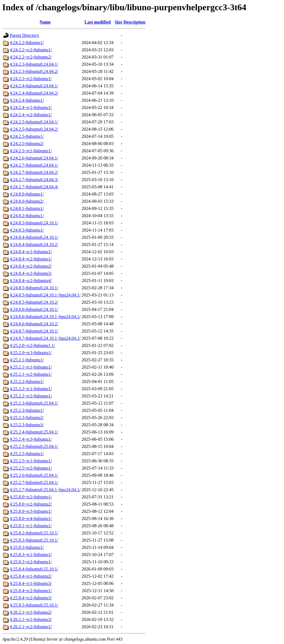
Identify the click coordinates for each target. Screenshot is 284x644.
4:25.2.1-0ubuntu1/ (27, 360)
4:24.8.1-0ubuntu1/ (27, 208)
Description (134, 22)
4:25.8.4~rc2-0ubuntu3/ (31, 598)
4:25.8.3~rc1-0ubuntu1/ (31, 555)
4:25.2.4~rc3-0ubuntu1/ (31, 439)
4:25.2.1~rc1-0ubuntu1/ (31, 367)
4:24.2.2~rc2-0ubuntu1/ (31, 50)
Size (118, 22)
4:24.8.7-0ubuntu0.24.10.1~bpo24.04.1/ (45, 338)
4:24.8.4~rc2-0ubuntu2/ (31, 266)
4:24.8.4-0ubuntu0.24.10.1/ (34, 237)
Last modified (98, 22)
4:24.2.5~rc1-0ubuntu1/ (31, 151)
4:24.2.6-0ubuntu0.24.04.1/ (34, 158)
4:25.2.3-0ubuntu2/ (27, 418)
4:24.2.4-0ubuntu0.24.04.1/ (34, 86)
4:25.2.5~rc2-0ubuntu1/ (31, 468)
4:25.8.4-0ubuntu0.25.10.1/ (34, 569)
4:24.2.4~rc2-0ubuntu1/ (31, 115)
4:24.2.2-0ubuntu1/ (27, 43)
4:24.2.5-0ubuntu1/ (27, 136)
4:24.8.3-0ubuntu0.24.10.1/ (34, 223)
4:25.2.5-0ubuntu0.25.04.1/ (34, 446)
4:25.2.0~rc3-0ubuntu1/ (31, 353)
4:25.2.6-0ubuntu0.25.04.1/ (34, 475)
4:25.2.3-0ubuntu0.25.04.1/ (34, 403)
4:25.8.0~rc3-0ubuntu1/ (31, 511)
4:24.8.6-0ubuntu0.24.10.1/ (34, 309)
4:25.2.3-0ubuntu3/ (27, 425)
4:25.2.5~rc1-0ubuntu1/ (31, 461)
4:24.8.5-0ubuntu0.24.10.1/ (34, 288)
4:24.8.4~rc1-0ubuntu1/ (31, 252)
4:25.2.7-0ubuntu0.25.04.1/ (34, 482)
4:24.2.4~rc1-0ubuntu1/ (31, 107)
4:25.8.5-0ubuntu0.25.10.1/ (34, 605)
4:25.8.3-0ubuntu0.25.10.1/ (34, 540)
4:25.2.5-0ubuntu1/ (27, 454)
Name (45, 22)
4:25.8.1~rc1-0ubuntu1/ (31, 526)
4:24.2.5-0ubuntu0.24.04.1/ (34, 122)
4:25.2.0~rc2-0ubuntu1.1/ (32, 345)
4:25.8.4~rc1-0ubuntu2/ (31, 576)
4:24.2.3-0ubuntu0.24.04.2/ (34, 71)
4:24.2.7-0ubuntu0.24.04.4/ (34, 187)
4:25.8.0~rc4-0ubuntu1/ (31, 519)
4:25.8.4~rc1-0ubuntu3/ (31, 583)
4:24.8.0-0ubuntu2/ (27, 201)
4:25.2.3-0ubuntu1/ (27, 410)
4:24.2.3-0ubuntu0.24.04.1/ (34, 64)
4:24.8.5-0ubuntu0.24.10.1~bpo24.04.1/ (45, 295)
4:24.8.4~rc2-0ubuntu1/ (31, 259)
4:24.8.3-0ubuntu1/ (27, 230)
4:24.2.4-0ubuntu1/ (27, 100)
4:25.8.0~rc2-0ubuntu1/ (31, 497)
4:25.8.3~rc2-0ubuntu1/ (31, 562)
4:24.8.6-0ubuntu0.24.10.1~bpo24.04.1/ (45, 317)
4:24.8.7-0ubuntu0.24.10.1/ (34, 331)
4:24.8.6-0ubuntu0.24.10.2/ (34, 324)
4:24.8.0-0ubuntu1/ (27, 194)
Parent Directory (24, 35)
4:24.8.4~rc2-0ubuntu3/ (31, 273)
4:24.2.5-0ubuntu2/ (27, 144)
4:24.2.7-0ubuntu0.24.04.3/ (34, 180)
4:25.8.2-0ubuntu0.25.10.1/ (34, 533)
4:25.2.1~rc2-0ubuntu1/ (31, 374)
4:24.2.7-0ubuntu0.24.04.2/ (34, 172)
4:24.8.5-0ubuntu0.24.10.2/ (34, 302)
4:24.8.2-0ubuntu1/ (27, 216)
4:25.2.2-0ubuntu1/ (27, 381)
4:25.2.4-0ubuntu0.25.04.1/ (34, 432)
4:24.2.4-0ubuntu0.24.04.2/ (34, 93)
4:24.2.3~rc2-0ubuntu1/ (31, 79)
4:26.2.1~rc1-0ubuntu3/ (31, 619)
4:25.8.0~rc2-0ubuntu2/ (31, 504)
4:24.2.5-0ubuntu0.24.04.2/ (34, 129)
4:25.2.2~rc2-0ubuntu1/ (31, 396)
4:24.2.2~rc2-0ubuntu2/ (31, 57)
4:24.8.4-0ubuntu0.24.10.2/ (34, 244)
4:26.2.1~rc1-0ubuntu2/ (31, 612)
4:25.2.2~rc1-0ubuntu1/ (31, 389)
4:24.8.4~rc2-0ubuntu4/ (31, 281)
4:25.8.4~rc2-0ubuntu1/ (31, 591)
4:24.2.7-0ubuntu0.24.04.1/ (34, 165)
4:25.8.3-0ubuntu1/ (27, 547)
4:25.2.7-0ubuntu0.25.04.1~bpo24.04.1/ (45, 490)
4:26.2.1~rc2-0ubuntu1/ (31, 627)
